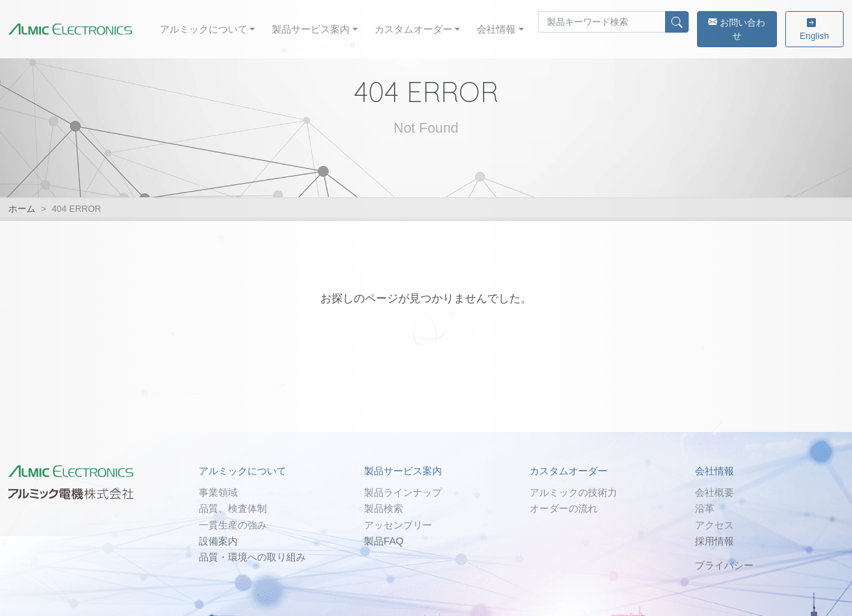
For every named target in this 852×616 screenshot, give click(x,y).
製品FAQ (384, 541)
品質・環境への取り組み (252, 557)
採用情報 (714, 541)
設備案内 (218, 541)
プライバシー (724, 565)
